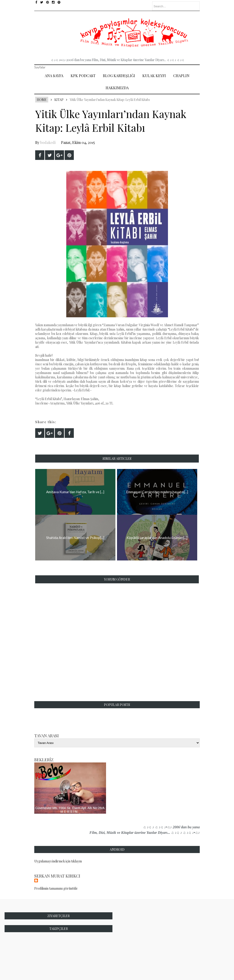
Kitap (59, 100)
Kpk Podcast (83, 76)
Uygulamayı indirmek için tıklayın (58, 861)
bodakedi (48, 142)
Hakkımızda (117, 88)
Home (42, 100)
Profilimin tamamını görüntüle (56, 888)
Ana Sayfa (54, 76)
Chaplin (181, 76)
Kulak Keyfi (154, 76)
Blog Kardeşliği (119, 76)
